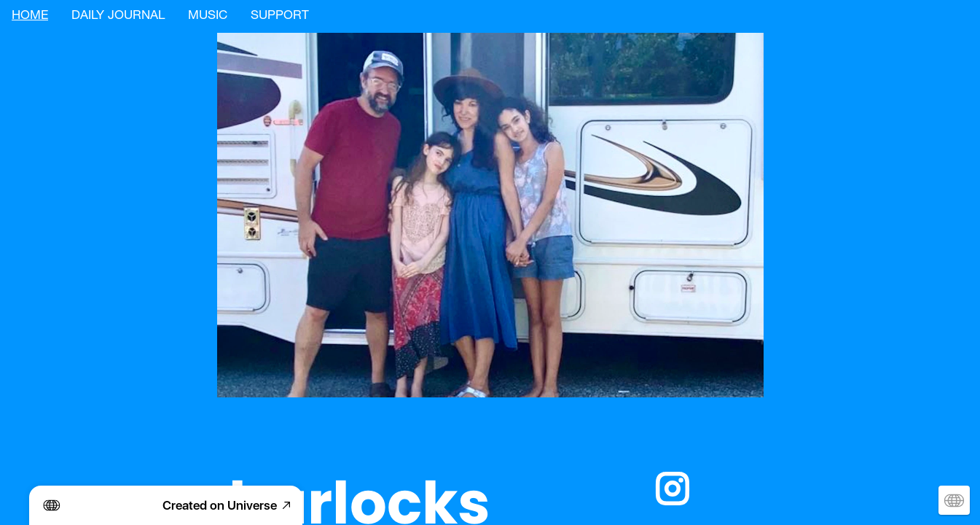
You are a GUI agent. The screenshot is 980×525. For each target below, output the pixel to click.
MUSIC (208, 16)
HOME (30, 16)
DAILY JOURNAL (118, 16)
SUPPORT (280, 16)
